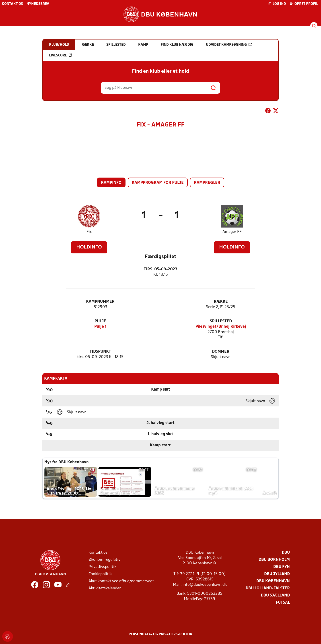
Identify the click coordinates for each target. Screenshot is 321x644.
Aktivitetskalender (105, 588)
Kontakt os (12, 4)
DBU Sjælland (275, 595)
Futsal (283, 603)
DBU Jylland (277, 574)
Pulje (100, 321)
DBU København (273, 581)
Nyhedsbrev (38, 4)
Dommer (221, 352)
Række (221, 302)
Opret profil (304, 4)
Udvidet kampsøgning (229, 45)
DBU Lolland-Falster (268, 588)
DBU (286, 553)
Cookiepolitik (100, 574)
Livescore (60, 55)
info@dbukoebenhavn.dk (205, 585)
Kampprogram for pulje (158, 183)
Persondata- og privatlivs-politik (160, 634)
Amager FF (232, 232)
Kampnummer (100, 302)
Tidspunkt (100, 352)
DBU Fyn (282, 567)
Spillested (221, 321)
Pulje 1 (100, 327)
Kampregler (207, 183)
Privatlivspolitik (102, 567)
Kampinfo (111, 183)
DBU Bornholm (274, 560)
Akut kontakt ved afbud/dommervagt (121, 581)
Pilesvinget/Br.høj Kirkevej (221, 327)
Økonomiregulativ (104, 560)
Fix (89, 232)
